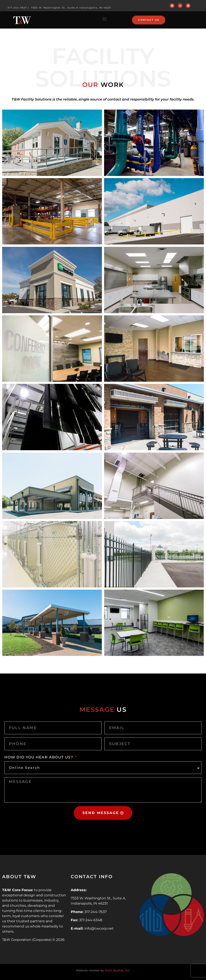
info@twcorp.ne (98, 928)
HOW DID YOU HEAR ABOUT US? (39, 757)
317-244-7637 (17, 8)
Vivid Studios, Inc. (117, 970)
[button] (105, 19)
